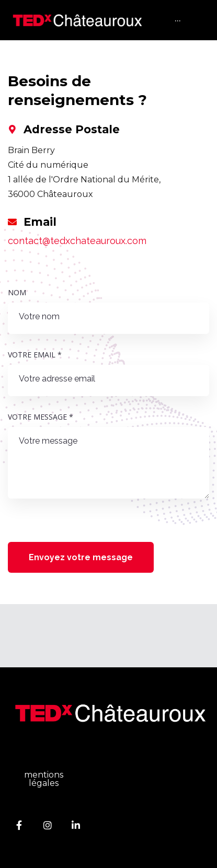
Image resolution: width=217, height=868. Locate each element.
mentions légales (44, 779)
